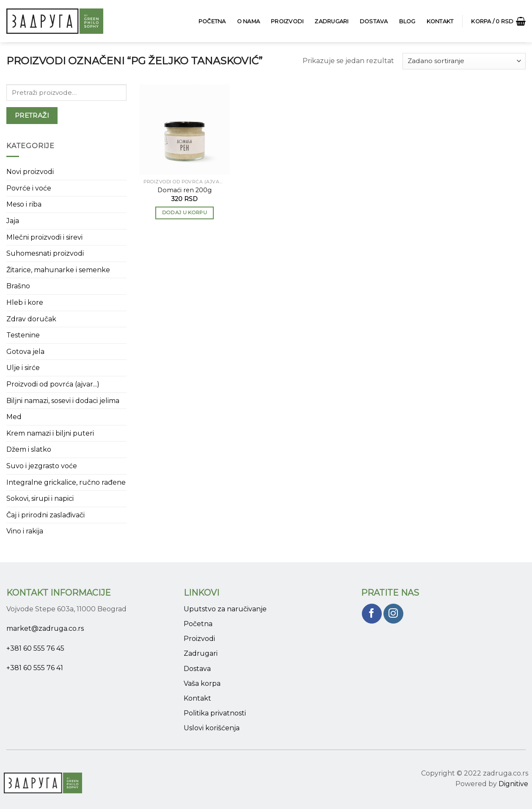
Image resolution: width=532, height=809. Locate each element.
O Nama (249, 21)
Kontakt (440, 21)
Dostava (374, 21)
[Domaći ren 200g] (185, 130)
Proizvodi (287, 21)
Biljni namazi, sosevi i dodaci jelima (63, 401)
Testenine (23, 335)
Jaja (13, 221)
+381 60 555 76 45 (35, 648)
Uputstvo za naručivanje (225, 609)
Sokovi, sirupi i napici (40, 498)
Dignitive (513, 784)
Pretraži (32, 115)
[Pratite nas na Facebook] (372, 614)
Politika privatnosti (215, 713)
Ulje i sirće (23, 368)
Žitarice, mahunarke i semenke (58, 270)
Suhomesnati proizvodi (45, 253)
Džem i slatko (29, 449)
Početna (212, 21)
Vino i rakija (25, 531)
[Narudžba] (464, 61)
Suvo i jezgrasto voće (42, 466)
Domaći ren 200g (185, 190)
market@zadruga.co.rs (45, 628)
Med (14, 417)
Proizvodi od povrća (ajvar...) (53, 384)
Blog (407, 21)
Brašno (18, 286)
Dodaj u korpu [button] (185, 213)
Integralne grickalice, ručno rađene (66, 482)
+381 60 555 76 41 (35, 668)
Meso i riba (24, 204)
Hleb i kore (25, 302)
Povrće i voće (29, 188)
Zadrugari (331, 21)
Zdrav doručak (31, 319)
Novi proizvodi (30, 172)
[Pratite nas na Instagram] (393, 614)
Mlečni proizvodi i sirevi (44, 237)
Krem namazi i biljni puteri (50, 433)
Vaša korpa (202, 683)
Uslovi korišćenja (212, 728)
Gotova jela (25, 352)
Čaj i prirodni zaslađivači (45, 515)
